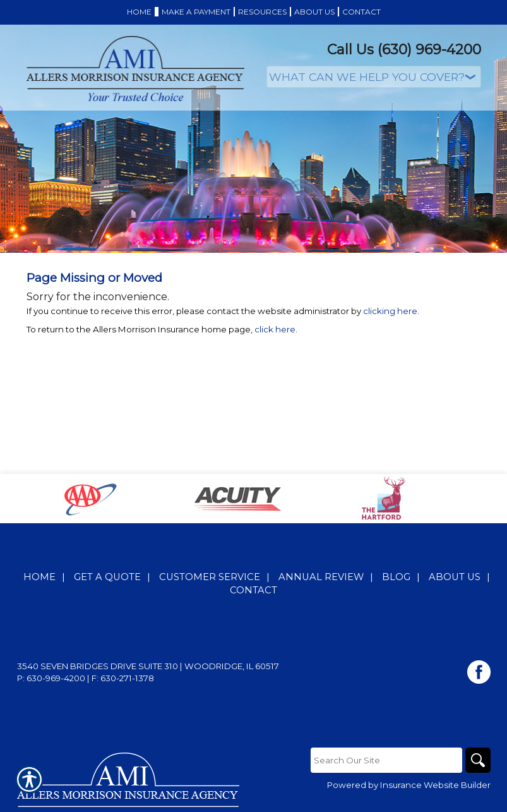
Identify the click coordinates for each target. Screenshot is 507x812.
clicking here (390, 311)
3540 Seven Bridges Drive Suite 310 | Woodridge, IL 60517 (148, 666)
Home (39, 577)
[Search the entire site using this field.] (386, 760)
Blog (396, 577)
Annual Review (321, 577)
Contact (253, 590)
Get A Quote (107, 577)
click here (275, 329)
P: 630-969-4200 (51, 678)
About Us (455, 577)
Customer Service (210, 577)
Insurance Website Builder (435, 785)
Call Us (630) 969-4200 (404, 50)
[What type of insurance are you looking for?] (374, 77)
